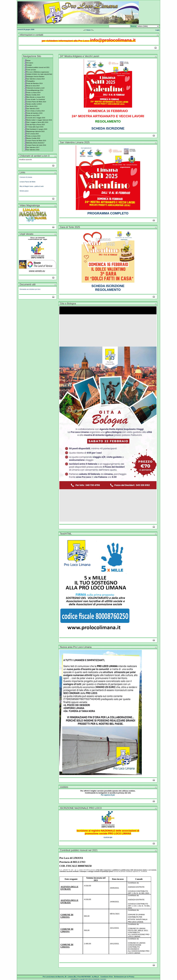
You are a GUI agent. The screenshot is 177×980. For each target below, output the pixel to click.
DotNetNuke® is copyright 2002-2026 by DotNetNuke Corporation (88, 979)
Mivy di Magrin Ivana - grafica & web (32, 186)
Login (158, 30)
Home (88, 30)
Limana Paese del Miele (27, 182)
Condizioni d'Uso (107, 977)
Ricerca (133, 26)
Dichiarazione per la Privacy (124, 977)
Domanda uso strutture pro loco (30, 289)
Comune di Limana (26, 177)
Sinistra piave (24, 191)
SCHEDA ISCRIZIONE (108, 128)
